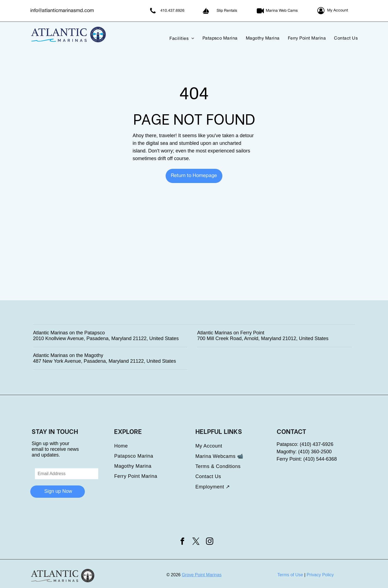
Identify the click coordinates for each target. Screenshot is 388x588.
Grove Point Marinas (202, 575)
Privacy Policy (320, 575)
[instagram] (210, 542)
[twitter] (196, 542)
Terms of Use (290, 575)
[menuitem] (178, 38)
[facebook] (182, 542)
